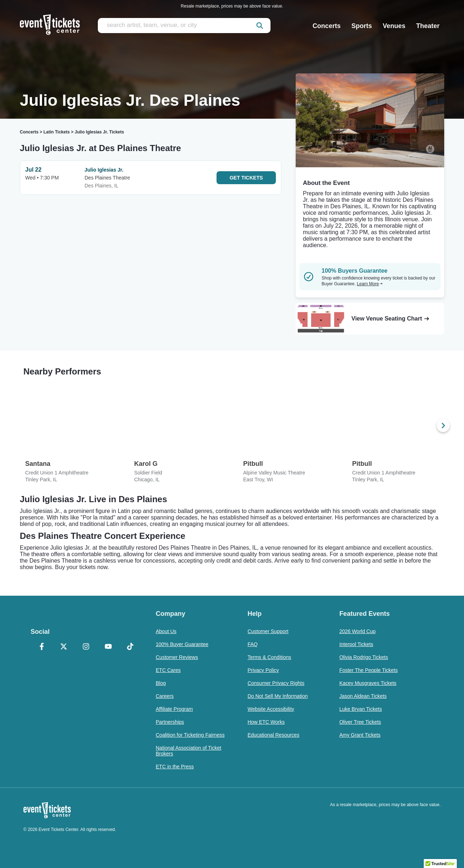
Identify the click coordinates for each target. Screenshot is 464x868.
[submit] (260, 26)
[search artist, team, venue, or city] (184, 26)
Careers (165, 696)
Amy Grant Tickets (360, 735)
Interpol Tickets (356, 644)
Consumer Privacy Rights (276, 683)
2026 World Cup (357, 631)
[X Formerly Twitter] (64, 647)
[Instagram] (86, 647)
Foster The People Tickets (368, 670)
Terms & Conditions (269, 657)
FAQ (253, 644)
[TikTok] (130, 647)
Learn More (370, 284)
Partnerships (170, 722)
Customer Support (268, 631)
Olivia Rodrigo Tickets (363, 657)
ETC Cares (168, 670)
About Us (166, 631)
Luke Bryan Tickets (360, 709)
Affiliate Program (174, 709)
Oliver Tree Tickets (360, 722)
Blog (161, 683)
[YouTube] (108, 647)
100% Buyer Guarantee (182, 644)
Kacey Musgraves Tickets (368, 683)
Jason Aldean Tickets (363, 696)
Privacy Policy (263, 670)
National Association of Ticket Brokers (188, 751)
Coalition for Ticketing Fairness (190, 735)
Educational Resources (273, 735)
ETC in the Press (175, 767)
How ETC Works (266, 722)
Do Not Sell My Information (278, 696)
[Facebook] (42, 647)
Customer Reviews (177, 657)
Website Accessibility (271, 709)
